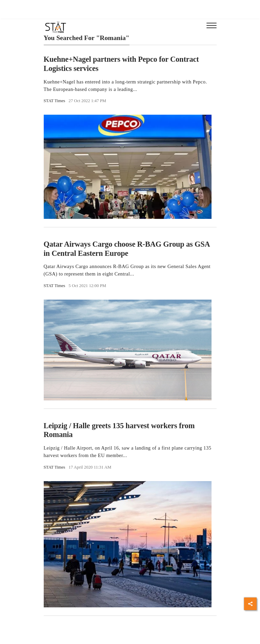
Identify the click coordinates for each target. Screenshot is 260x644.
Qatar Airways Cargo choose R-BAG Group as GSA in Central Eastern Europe (127, 249)
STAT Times (55, 101)
